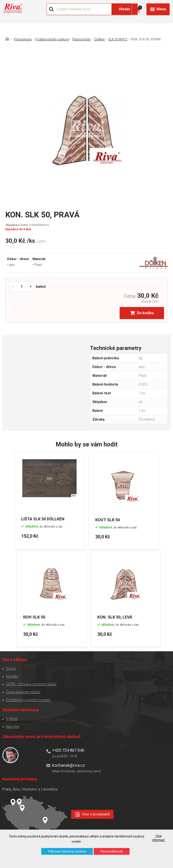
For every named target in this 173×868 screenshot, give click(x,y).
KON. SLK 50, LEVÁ (115, 616)
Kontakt (12, 675)
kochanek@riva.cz (68, 764)
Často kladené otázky (23, 691)
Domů (10, 668)
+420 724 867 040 (68, 749)
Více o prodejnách (96, 813)
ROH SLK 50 (35, 616)
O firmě (11, 718)
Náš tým (12, 726)
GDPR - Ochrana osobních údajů (31, 683)
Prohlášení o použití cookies (28, 699)
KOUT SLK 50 (108, 519)
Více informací (159, 838)
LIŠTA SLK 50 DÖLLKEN (43, 519)
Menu (161, 9)
